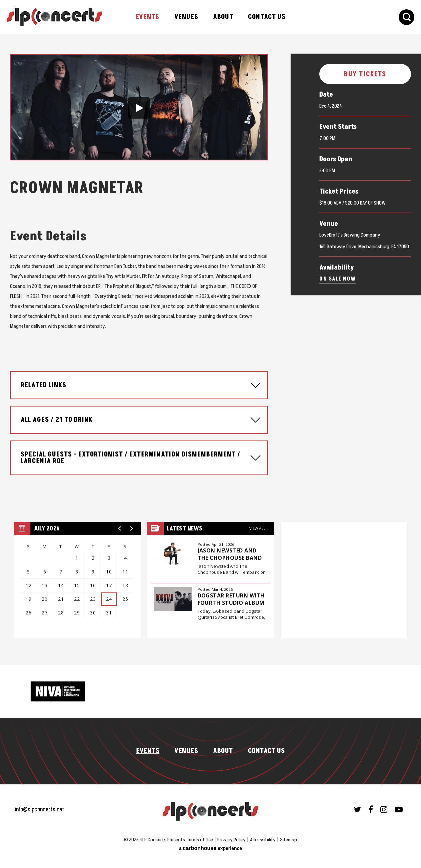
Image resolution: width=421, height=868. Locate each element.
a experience (210, 845)
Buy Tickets (365, 74)
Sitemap (288, 836)
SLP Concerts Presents (54, 17)
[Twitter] (357, 806)
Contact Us (267, 17)
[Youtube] (399, 806)
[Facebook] (371, 806)
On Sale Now (338, 279)
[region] (77, 577)
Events (147, 17)
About (223, 17)
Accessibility (263, 836)
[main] (210, 348)
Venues (186, 17)
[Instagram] (384, 806)
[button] (139, 108)
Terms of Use (200, 836)
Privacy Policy (231, 836)
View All (257, 525)
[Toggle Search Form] (406, 17)
